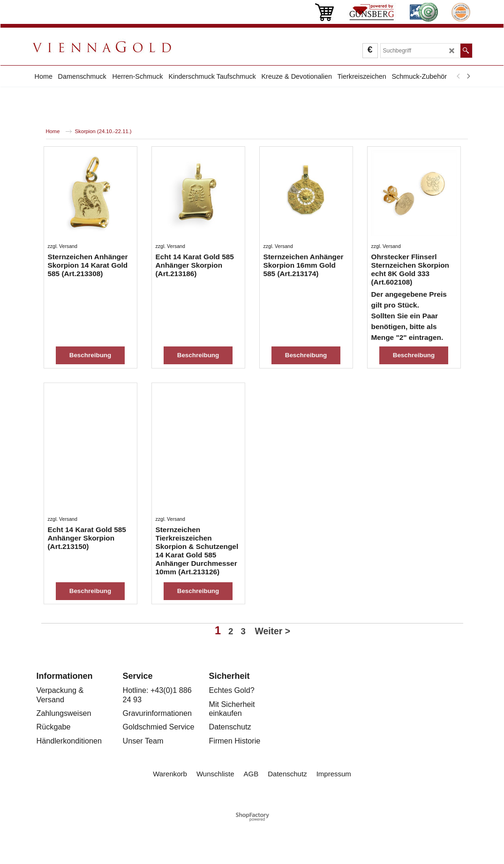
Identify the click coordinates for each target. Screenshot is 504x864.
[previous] (459, 76)
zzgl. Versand (63, 283)
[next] (468, 76)
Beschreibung (90, 329)
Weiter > (273, 673)
